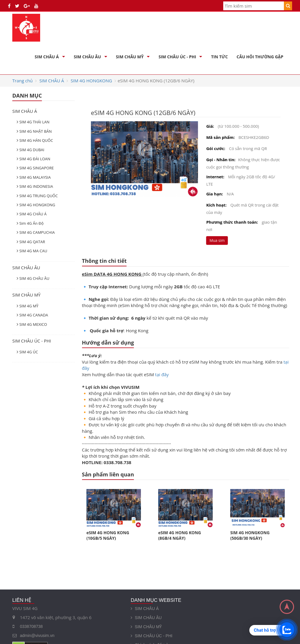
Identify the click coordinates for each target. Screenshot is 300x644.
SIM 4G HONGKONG (91, 81)
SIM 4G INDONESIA (36, 186)
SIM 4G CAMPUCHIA (37, 232)
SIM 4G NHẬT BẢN (36, 131)
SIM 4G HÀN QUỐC (36, 140)
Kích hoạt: (214, 203)
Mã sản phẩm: (218, 140)
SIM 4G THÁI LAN (34, 122)
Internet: (213, 177)
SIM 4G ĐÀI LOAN (35, 159)
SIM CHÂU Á (47, 57)
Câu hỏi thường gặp (260, 57)
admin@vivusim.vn (37, 636)
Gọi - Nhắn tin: (218, 160)
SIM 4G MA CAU (33, 251)
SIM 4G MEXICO (33, 324)
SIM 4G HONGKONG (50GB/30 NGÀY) (252, 531)
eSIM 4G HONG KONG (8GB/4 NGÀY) (181, 531)
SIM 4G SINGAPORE (37, 168)
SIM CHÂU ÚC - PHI (177, 57)
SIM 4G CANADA (34, 315)
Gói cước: (214, 150)
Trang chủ (23, 81)
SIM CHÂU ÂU (87, 57)
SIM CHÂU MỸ (130, 57)
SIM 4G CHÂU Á (33, 214)
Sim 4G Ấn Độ (31, 223)
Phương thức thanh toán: (229, 219)
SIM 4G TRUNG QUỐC (39, 196)
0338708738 (31, 626)
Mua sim (215, 236)
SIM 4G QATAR (32, 242)
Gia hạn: (213, 192)
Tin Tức (219, 57)
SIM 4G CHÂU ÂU (34, 278)
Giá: (208, 129)
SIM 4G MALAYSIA (35, 177)
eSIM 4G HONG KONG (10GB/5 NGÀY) (109, 531)
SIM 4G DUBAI (32, 150)
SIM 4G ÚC (29, 352)
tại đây (162, 374)
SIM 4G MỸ (29, 306)
